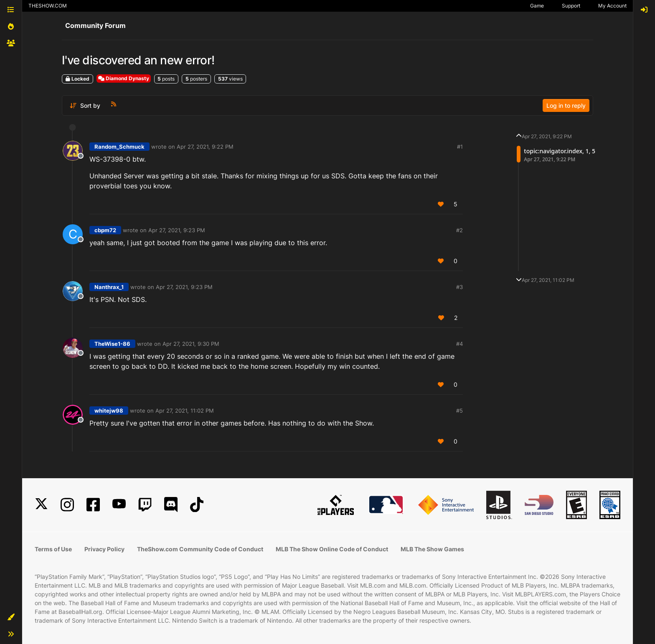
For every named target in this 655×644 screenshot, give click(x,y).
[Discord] (171, 505)
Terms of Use (53, 549)
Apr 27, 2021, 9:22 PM (205, 147)
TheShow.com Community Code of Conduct (200, 549)
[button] (11, 617)
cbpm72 (105, 230)
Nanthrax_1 (109, 287)
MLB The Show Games (432, 549)
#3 (460, 287)
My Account (612, 6)
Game (537, 6)
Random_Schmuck (119, 147)
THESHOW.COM (48, 6)
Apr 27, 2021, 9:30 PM (191, 344)
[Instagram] (67, 505)
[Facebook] (93, 505)
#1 (460, 147)
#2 (460, 230)
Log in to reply (566, 105)
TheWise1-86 (112, 344)
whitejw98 (109, 411)
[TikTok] (197, 505)
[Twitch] (145, 505)
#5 (460, 411)
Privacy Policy (104, 549)
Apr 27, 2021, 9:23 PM (177, 230)
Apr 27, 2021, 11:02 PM (185, 411)
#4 (460, 344)
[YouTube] (119, 505)
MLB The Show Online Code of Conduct (332, 549)
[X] (41, 505)
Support (571, 6)
